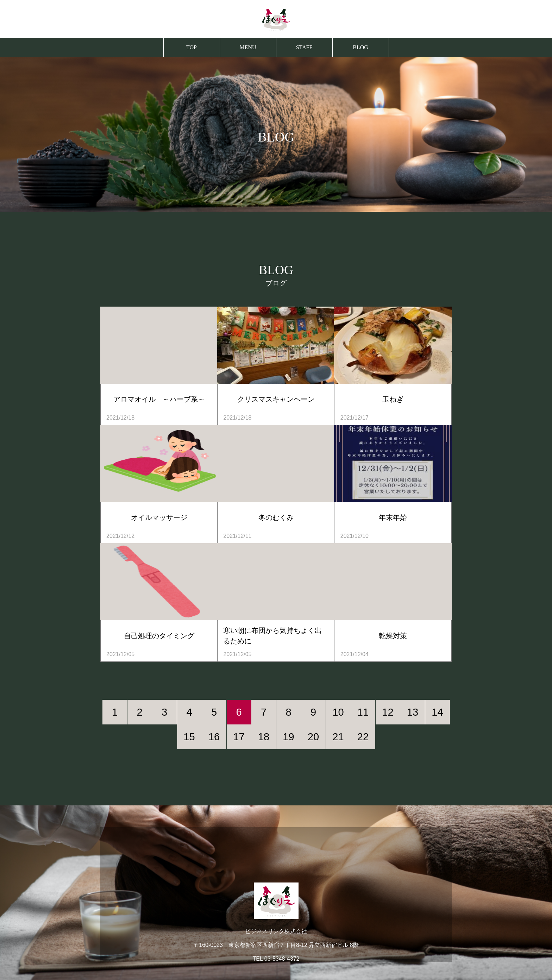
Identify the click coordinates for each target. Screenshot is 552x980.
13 (413, 712)
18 (264, 737)
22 (363, 737)
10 (338, 712)
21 (338, 737)
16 (214, 737)
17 (239, 737)
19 (288, 737)
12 (388, 712)
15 (189, 737)
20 (313, 737)
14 (437, 712)
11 (363, 712)
